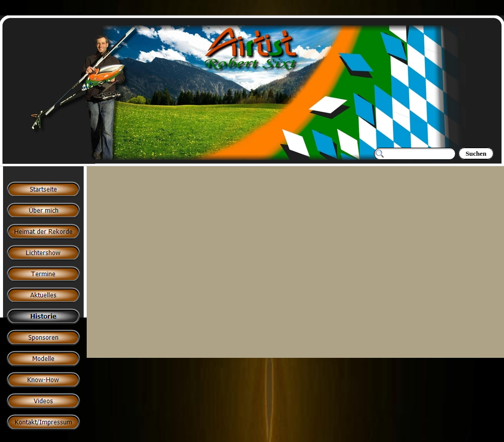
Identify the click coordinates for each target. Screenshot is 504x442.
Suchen (476, 153)
